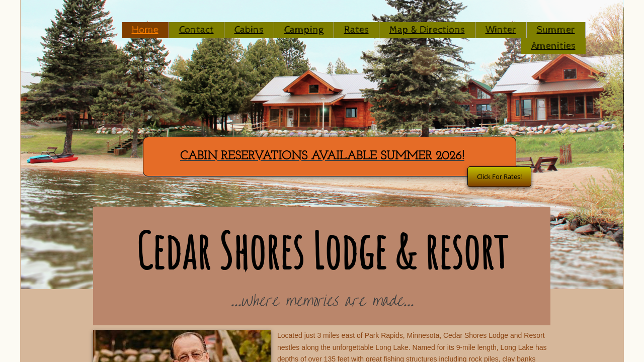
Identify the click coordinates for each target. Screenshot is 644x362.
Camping (304, 30)
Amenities (553, 46)
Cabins (249, 30)
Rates (356, 30)
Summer (556, 30)
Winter (501, 30)
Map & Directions (427, 30)
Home (145, 30)
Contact (196, 30)
